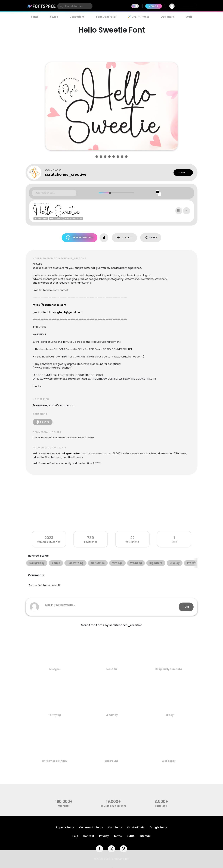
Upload (154, 6)
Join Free (188, 6)
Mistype (55, 669)
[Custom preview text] (54, 193)
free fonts (64, 806)
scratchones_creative (66, 174)
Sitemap (145, 836)
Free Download (80, 238)
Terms (118, 836)
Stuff (189, 17)
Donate (43, 422)
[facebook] (100, 849)
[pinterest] (123, 849)
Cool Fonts (115, 827)
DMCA (131, 836)
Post (186, 607)
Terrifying (55, 715)
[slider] (110, 193)
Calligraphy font (71, 454)
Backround (111, 761)
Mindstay (112, 715)
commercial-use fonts (114, 806)
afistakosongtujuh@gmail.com (62, 312)
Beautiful (112, 669)
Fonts (35, 17)
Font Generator (106, 17)
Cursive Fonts (136, 827)
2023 (49, 538)
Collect (124, 238)
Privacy (104, 836)
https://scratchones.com (49, 305)
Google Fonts (158, 827)
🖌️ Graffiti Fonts (139, 17)
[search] (75, 6)
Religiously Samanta (169, 669)
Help (75, 836)
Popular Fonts (65, 827)
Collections (77, 17)
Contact (183, 172)
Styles (54, 17)
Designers (167, 17)
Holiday (169, 715)
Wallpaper (169, 761)
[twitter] (111, 849)
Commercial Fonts (91, 827)
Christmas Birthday (55, 761)
